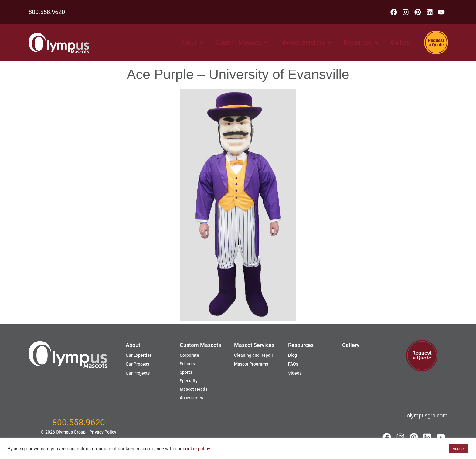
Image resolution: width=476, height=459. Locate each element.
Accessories (191, 398)
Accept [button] (459, 449)
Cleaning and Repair (254, 355)
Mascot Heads (194, 389)
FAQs (293, 364)
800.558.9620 (47, 13)
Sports (186, 372)
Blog (292, 355)
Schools (187, 364)
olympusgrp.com (427, 415)
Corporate (189, 355)
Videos (295, 373)
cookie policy (196, 449)
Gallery (351, 345)
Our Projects (138, 373)
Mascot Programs (251, 364)
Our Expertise (139, 355)
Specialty (189, 381)
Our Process (137, 364)
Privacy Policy (103, 433)
